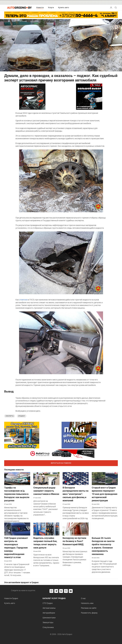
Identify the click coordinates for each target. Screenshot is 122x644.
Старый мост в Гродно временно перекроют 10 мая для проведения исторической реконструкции (105, 494)
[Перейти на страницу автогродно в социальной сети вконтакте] (61, 591)
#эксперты (10, 416)
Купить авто (64, 7)
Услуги (51, 7)
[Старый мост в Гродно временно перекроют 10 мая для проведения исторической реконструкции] (105, 478)
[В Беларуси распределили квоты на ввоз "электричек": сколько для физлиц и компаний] (76, 478)
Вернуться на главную (61, 463)
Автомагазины (49, 608)
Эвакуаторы (48, 622)
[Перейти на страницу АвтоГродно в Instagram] (51, 591)
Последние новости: (14, 470)
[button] (111, 7)
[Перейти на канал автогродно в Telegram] (56, 591)
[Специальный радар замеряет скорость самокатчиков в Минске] (46, 478)
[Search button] (111, 8)
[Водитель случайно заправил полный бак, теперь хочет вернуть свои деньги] (46, 529)
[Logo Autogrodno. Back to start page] (19, 7)
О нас (83, 598)
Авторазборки (49, 613)
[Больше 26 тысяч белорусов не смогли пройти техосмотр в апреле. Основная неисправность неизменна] (105, 529)
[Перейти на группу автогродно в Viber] (66, 591)
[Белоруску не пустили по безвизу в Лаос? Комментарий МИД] (76, 529)
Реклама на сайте (89, 608)
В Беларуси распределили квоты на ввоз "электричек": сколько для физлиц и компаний (76, 494)
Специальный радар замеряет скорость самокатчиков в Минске (46, 491)
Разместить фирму (89, 613)
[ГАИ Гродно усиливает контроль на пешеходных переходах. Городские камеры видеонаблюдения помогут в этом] (17, 529)
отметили (23, 300)
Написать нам (87, 603)
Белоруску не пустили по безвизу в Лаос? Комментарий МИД (74, 541)
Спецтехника (48, 627)
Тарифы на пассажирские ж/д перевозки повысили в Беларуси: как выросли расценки (17, 494)
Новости (40, 7)
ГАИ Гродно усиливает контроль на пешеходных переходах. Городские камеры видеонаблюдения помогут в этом (16, 548)
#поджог (22, 416)
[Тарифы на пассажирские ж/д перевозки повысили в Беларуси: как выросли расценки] (17, 478)
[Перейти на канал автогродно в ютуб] (71, 591)
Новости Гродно (11, 598)
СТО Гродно (48, 603)
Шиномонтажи (49, 618)
